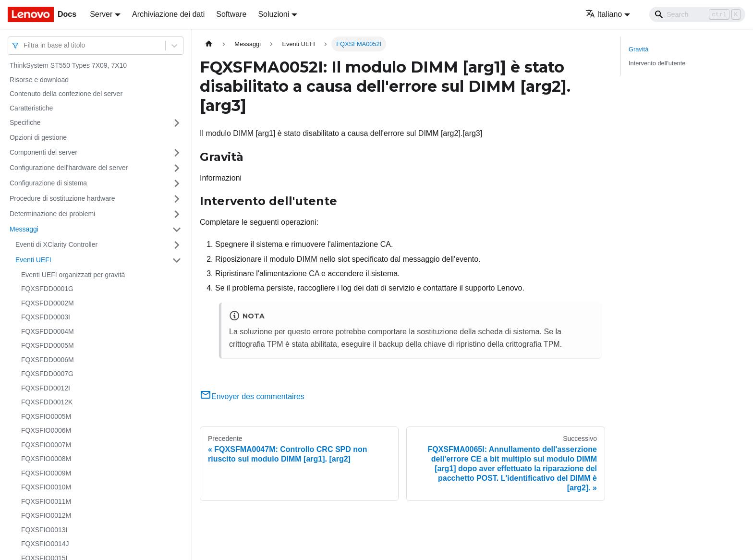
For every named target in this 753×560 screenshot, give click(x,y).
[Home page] (209, 44)
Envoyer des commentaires (252, 396)
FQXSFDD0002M (48, 303)
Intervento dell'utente (657, 63)
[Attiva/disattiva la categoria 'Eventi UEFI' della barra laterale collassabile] (177, 260)
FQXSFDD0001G (47, 289)
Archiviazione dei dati (168, 14)
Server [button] (101, 14)
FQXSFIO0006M (46, 430)
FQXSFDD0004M (48, 331)
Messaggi (24, 229)
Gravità (638, 49)
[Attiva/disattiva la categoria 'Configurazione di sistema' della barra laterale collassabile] (177, 183)
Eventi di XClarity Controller (56, 244)
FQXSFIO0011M (46, 501)
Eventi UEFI (33, 260)
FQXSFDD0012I (46, 388)
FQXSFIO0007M (46, 445)
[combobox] (24, 45)
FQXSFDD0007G (47, 374)
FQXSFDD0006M (48, 360)
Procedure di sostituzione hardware (62, 198)
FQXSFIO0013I (44, 530)
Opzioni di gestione (38, 137)
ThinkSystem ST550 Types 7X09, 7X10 (68, 65)
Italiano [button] (604, 14)
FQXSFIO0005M (46, 416)
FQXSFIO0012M (46, 515)
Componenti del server (43, 152)
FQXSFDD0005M (48, 345)
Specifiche (25, 122)
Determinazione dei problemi (52, 214)
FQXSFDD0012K (47, 402)
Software (231, 14)
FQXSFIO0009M (46, 473)
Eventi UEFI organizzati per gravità (73, 275)
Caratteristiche (31, 108)
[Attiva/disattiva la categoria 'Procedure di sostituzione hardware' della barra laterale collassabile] (177, 199)
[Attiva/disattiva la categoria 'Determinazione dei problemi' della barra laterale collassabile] (177, 214)
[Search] (697, 14)
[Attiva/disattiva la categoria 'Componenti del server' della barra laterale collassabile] (177, 153)
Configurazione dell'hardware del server (69, 168)
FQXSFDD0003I (46, 317)
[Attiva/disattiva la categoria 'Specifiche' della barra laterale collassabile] (177, 123)
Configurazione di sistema (48, 183)
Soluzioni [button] (273, 14)
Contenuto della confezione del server (66, 94)
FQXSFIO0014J (45, 544)
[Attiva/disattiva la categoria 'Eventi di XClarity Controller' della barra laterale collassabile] (177, 245)
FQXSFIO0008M (46, 459)
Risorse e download (39, 80)
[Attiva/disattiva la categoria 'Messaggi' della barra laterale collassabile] (177, 230)
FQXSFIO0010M (46, 487)
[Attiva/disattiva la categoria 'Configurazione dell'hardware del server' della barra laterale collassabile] (177, 168)
